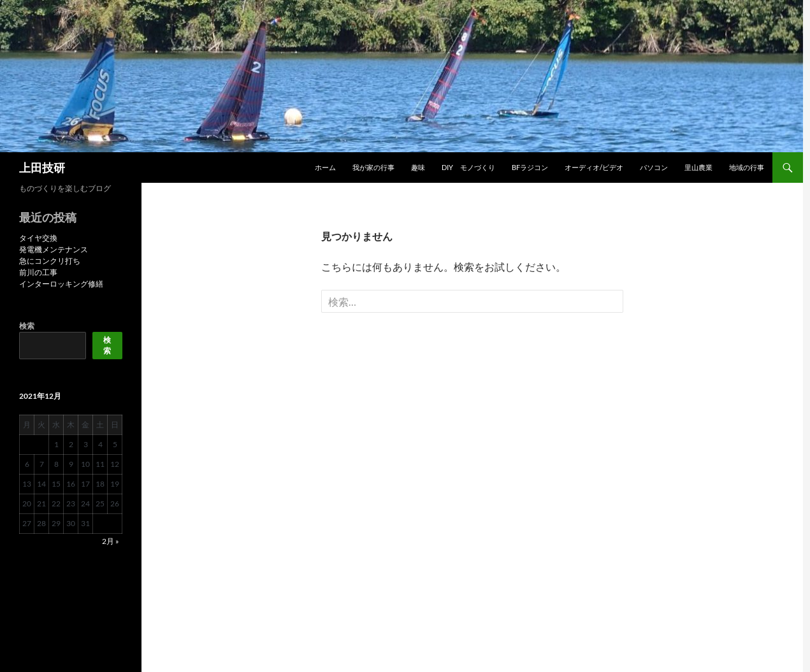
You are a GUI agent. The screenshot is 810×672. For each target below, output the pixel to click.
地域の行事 (747, 167)
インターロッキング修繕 (61, 284)
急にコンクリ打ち (50, 261)
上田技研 (42, 168)
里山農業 (698, 167)
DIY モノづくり (468, 167)
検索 (27, 326)
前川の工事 (38, 272)
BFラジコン (530, 167)
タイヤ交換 (38, 238)
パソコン (654, 167)
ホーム (325, 167)
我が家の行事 (373, 167)
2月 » (111, 541)
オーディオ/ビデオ (594, 167)
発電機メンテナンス (54, 249)
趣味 (418, 167)
